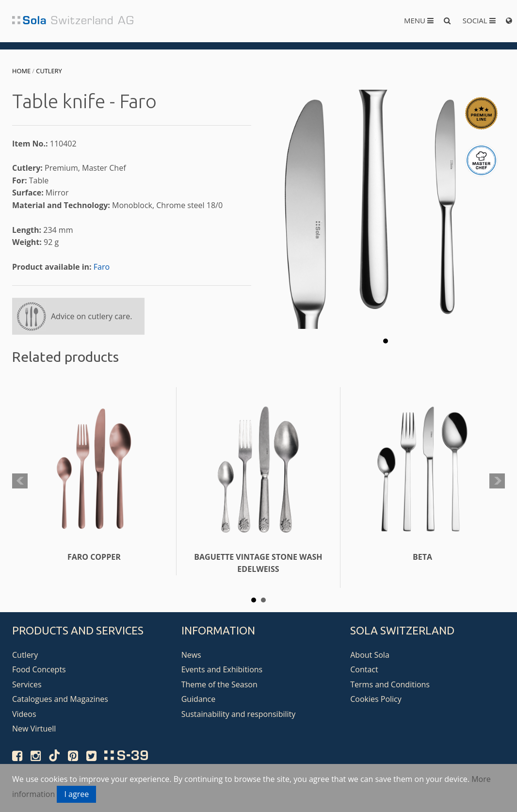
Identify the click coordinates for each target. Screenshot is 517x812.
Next (497, 481)
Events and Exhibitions (222, 669)
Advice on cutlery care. (92, 316)
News (191, 655)
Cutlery (49, 71)
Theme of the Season (219, 684)
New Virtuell (34, 729)
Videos (24, 714)
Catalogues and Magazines (60, 699)
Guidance (199, 699)
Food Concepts (39, 669)
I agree (76, 794)
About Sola (370, 655)
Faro (102, 267)
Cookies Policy (376, 699)
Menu (419, 20)
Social (479, 20)
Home (21, 71)
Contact (364, 669)
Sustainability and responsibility (239, 714)
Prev (20, 481)
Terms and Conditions (390, 684)
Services (27, 684)
